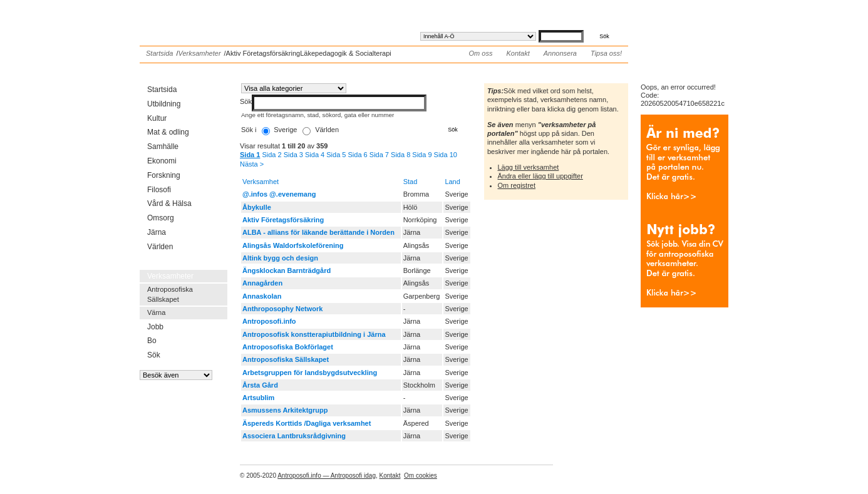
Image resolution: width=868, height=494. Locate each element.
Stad (411, 182)
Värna (156, 312)
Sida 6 (358, 155)
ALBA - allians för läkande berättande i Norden (318, 232)
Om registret (517, 185)
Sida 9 (422, 155)
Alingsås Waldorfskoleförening (293, 245)
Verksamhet (261, 182)
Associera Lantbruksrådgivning (294, 436)
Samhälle (163, 147)
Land (452, 182)
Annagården (262, 283)
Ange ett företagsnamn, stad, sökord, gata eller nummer (318, 115)
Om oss (481, 53)
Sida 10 (446, 155)
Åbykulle (257, 207)
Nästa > (252, 164)
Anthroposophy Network (282, 309)
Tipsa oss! (606, 53)
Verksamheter (199, 53)
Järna (157, 232)
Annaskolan (262, 296)
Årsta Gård (260, 385)
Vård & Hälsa (169, 203)
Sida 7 (379, 155)
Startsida (159, 53)
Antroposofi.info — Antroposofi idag (327, 476)
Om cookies (421, 476)
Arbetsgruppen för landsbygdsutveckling (310, 373)
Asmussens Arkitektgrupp (285, 410)
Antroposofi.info (234, 18)
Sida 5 (336, 155)
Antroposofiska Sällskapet (170, 294)
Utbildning (164, 104)
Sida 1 (250, 155)
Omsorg (161, 218)
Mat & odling (168, 132)
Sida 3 (293, 155)
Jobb (155, 327)
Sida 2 (271, 155)
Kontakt (518, 53)
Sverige (285, 130)
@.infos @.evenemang (279, 194)
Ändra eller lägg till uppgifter (540, 176)
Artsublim (258, 398)
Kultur (157, 118)
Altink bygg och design (280, 258)
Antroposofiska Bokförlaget (288, 347)
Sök (154, 355)
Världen (160, 247)
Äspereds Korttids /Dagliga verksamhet (307, 423)
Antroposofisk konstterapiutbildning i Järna (314, 334)
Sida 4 (315, 155)
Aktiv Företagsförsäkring (283, 220)
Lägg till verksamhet (529, 167)
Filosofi (159, 190)
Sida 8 (400, 155)
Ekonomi (162, 161)
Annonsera (560, 53)
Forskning (164, 175)
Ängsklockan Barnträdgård (287, 270)
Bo (152, 341)
